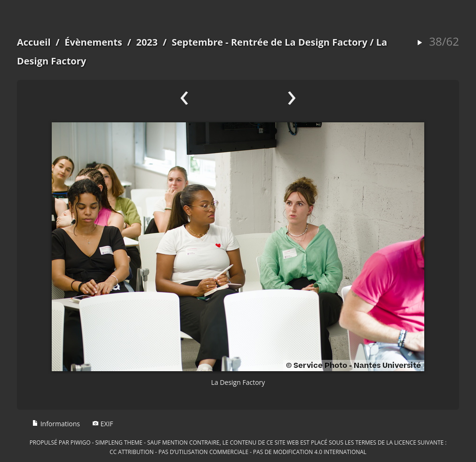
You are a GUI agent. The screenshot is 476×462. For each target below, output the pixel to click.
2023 (147, 42)
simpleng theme (119, 442)
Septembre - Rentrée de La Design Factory (270, 42)
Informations (56, 424)
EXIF (103, 424)
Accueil (34, 42)
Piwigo (81, 442)
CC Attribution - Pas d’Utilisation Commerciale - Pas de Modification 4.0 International (238, 452)
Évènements (93, 42)
